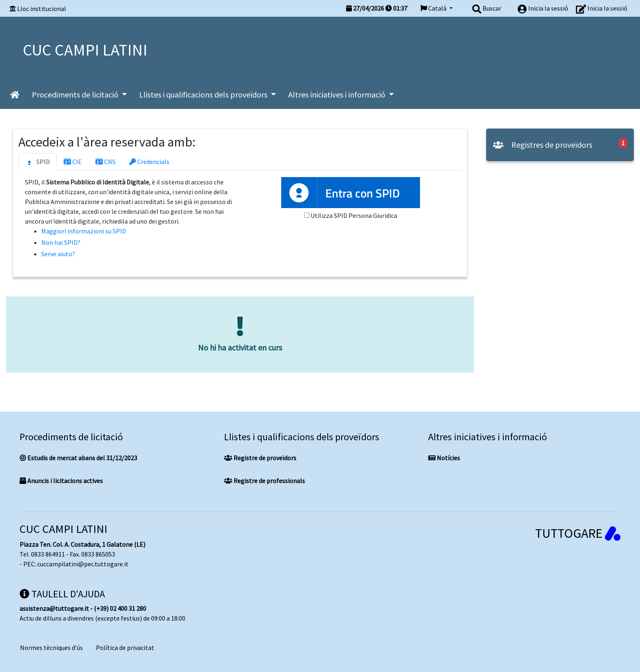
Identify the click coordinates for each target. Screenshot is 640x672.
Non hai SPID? (61, 242)
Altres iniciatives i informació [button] (338, 94)
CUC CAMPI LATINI (63, 529)
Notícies (444, 458)
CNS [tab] (106, 162)
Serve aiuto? (58, 254)
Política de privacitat (125, 648)
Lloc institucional (42, 9)
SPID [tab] (38, 162)
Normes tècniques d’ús (51, 648)
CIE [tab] (73, 162)
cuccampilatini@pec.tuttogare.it (83, 564)
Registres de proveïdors (543, 145)
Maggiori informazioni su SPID (84, 231)
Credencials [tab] (149, 162)
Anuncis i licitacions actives (61, 481)
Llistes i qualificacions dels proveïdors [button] (204, 94)
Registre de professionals (264, 481)
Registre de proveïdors (260, 458)
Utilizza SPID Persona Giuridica (354, 215)
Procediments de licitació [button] (76, 94)
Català (434, 8)
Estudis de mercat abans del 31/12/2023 (78, 458)
